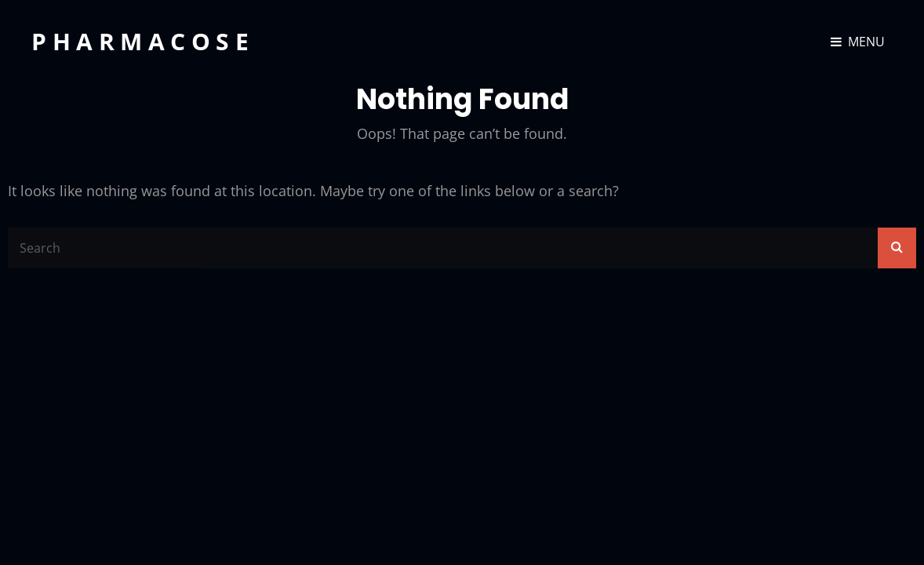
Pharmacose (143, 41)
